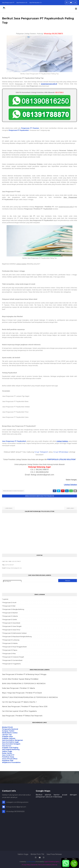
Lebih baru (9, 508)
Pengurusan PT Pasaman (30, 128)
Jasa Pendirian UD (22, 3)
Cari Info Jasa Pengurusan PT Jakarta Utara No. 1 (19, 702)
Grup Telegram (41, 452)
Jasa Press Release (54, 854)
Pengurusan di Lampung (11, 640)
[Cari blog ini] (12, 581)
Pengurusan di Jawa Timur (12, 629)
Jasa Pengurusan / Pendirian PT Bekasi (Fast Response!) (22, 715)
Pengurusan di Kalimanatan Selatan (15, 633)
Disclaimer (34, 864)
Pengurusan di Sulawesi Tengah (13, 657)
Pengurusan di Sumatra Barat (13, 491)
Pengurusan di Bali (9, 606)
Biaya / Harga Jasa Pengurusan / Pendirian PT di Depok (22, 692)
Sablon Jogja (23, 854)
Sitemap (55, 864)
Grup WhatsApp (61, 452)
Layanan (6, 599)
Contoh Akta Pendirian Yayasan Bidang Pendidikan (20, 679)
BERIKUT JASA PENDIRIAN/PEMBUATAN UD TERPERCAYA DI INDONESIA (30, 697)
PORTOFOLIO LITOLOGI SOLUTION (61, 459)
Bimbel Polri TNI (37, 854)
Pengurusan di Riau (9, 653)
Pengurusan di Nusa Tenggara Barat (15, 646)
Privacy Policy (26, 864)
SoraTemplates (31, 861)
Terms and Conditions (45, 864)
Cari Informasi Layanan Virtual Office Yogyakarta (19, 711)
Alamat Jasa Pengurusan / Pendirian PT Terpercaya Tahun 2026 (25, 706)
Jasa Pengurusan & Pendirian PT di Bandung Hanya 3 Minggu (24, 674)
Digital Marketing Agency (52, 861)
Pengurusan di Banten (10, 612)
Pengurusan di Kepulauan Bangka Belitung (17, 636)
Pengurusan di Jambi (10, 619)
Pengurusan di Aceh (10, 602)
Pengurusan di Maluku (10, 643)
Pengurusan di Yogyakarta (12, 663)
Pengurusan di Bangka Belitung (13, 609)
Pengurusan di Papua (10, 650)
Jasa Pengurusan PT (8, 3)
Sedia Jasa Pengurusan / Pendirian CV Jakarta (18, 688)
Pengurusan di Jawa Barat (11, 623)
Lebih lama (70, 508)
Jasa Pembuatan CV (35, 3)
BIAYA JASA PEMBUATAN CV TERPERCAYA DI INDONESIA (24, 683)
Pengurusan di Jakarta (10, 616)
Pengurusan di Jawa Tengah (12, 626)
